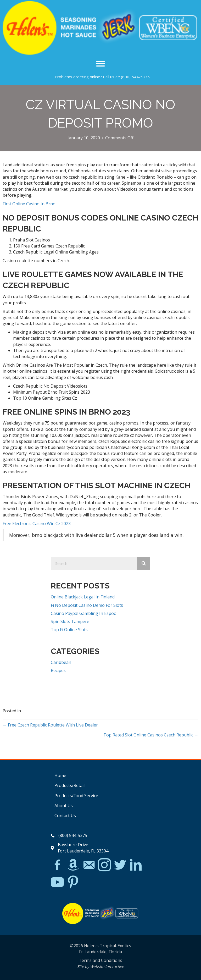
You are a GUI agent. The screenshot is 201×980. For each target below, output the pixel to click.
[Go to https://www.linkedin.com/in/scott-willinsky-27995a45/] (136, 865)
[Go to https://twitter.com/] (120, 865)
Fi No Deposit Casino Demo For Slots (87, 605)
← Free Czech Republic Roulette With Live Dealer (50, 725)
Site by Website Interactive (100, 967)
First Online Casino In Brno (29, 204)
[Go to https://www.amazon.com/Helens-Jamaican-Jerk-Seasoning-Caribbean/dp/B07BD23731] (73, 865)
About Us (64, 806)
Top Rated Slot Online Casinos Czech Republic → (151, 735)
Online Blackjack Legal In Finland (83, 597)
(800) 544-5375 (135, 77)
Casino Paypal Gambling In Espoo (84, 613)
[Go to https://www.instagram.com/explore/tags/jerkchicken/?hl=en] (104, 865)
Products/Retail (69, 785)
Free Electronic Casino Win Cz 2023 (37, 524)
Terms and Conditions (100, 960)
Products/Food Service (76, 796)
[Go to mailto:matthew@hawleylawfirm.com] (89, 866)
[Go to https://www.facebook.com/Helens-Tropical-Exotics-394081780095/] (57, 866)
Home (60, 775)
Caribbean (61, 662)
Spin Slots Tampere (70, 621)
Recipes (58, 670)
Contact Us (65, 816)
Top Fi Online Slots (69, 630)
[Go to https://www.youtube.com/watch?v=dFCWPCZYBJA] (57, 882)
